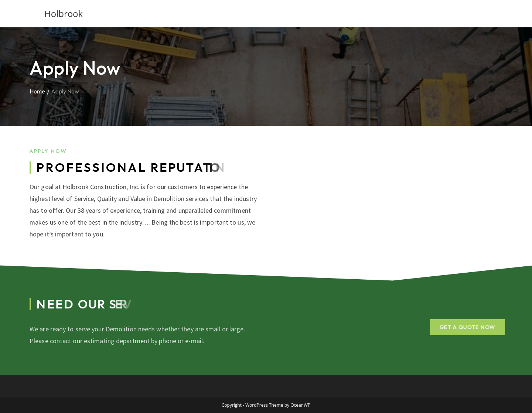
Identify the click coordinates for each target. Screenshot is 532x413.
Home (37, 91)
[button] (467, 327)
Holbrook (64, 13)
